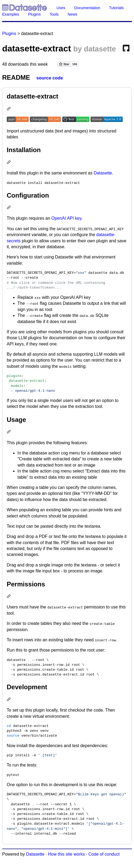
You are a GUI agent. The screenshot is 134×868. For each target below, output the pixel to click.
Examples (11, 14)
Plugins (34, 14)
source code (50, 78)
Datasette (103, 173)
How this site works (66, 854)
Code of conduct (104, 854)
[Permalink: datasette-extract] (9, 109)
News (73, 14)
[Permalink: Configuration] (9, 208)
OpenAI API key (66, 218)
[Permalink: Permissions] (9, 597)
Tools (54, 14)
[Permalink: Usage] (9, 432)
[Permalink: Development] (9, 700)
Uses (61, 8)
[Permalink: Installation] (9, 163)
